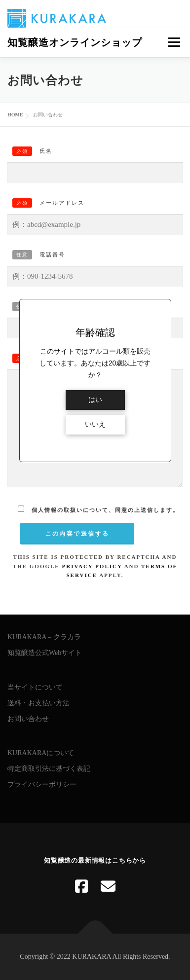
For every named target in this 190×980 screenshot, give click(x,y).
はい (95, 400)
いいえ (95, 424)
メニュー (174, 42)
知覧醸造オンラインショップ (75, 42)
